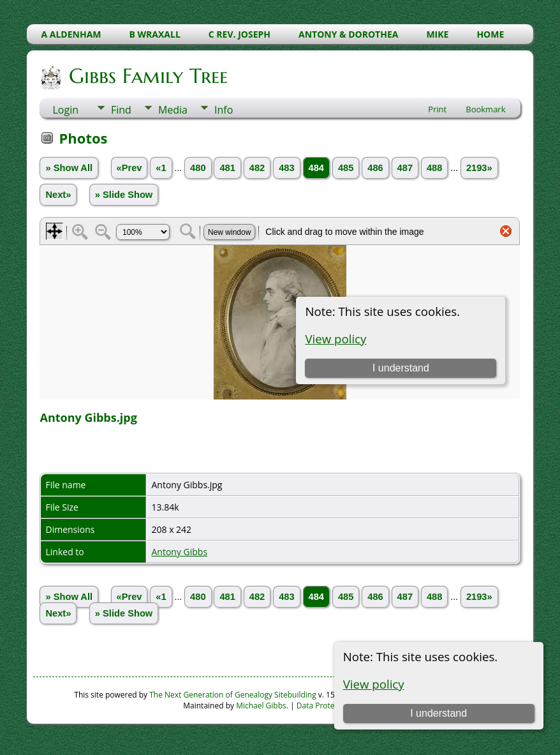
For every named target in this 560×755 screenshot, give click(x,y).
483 (286, 168)
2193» (479, 168)
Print (437, 109)
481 (227, 168)
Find (121, 110)
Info (224, 110)
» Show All (69, 168)
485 (346, 168)
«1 (161, 168)
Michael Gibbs (261, 706)
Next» (58, 195)
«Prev (129, 168)
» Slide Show (124, 195)
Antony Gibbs (179, 552)
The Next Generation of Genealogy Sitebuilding (233, 695)
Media (173, 110)
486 (375, 168)
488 (434, 168)
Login (65, 110)
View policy (374, 684)
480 (198, 168)
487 (405, 168)
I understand (438, 713)
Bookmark (485, 109)
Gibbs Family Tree (147, 76)
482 (257, 168)
